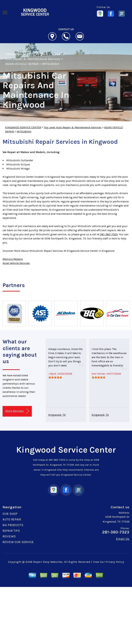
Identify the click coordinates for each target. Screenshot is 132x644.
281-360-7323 (109, 234)
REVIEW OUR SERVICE (18, 542)
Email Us (123, 539)
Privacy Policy (115, 562)
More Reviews (17, 411)
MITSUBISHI (51, 64)
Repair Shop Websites (48, 562)
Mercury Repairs (13, 259)
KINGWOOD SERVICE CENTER (26, 54)
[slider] (55, 377)
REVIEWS (9, 536)
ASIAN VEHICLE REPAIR (22, 64)
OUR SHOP (10, 514)
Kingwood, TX (57, 415)
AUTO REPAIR (12, 519)
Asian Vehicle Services (16, 263)
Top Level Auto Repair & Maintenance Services (73, 127)
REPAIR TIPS (11, 531)
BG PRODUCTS (13, 525)
